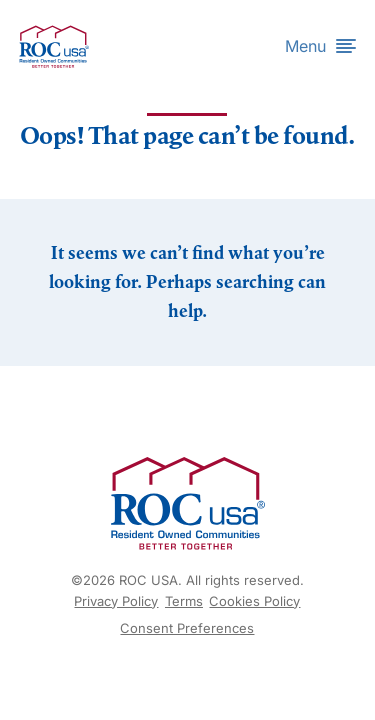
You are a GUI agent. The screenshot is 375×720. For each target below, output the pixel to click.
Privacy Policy (116, 601)
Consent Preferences (187, 628)
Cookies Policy (254, 601)
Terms (184, 601)
